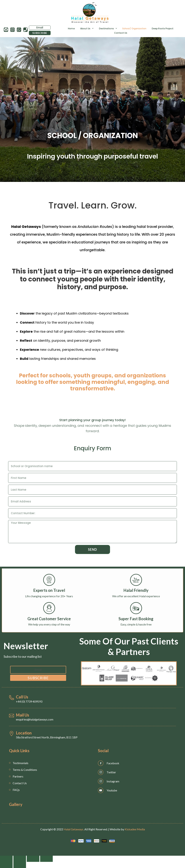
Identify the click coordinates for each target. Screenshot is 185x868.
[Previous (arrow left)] (6, 865)
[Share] (20, 859)
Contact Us (121, 33)
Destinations (108, 28)
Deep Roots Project (163, 28)
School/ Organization (134, 28)
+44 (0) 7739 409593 (29, 701)
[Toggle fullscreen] (33, 859)
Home (71, 28)
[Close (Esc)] (6, 859)
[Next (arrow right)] (20, 865)
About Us (87, 28)
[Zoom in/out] (46, 859)
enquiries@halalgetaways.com (35, 719)
